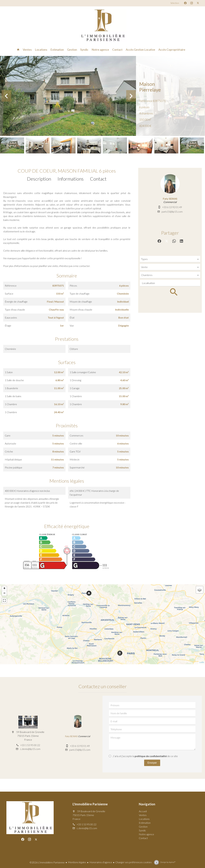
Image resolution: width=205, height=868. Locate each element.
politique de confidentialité (151, 756)
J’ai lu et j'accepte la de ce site (145, 756)
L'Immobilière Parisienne (90, 804)
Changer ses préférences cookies (133, 862)
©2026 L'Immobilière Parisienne (47, 862)
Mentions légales (77, 862)
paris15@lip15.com (172, 212)
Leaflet (202, 662)
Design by (168, 862)
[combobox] (170, 259)
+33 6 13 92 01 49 (172, 207)
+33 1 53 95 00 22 (30, 745)
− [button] (4, 593)
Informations (71, 179)
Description (39, 179)
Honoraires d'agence (101, 862)
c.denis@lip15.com (30, 749)
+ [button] (4, 589)
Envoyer (152, 763)
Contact (98, 179)
